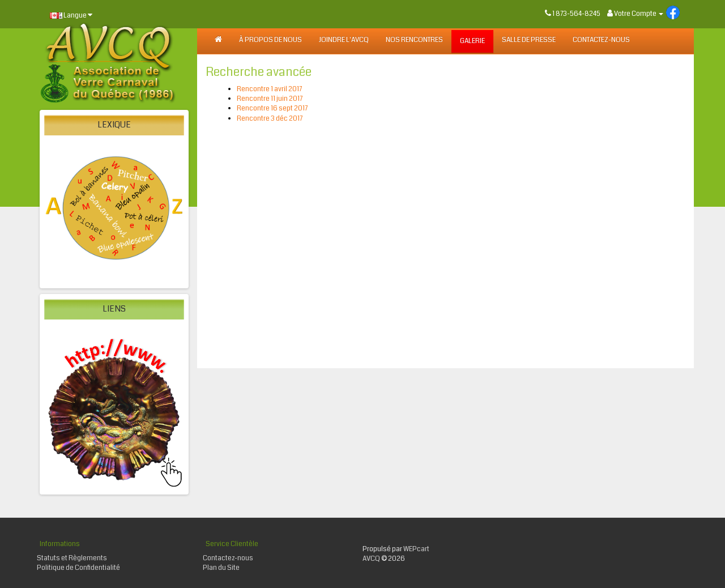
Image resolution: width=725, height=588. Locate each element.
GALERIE (472, 41)
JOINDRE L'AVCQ (344, 40)
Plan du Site (221, 568)
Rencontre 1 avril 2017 (269, 89)
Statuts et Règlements (72, 558)
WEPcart (416, 549)
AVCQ (371, 559)
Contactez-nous (601, 40)
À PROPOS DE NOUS (270, 40)
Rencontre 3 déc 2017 (270, 119)
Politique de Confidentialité (78, 568)
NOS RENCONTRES (414, 40)
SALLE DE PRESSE (529, 40)
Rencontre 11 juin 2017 (270, 99)
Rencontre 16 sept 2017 (272, 108)
